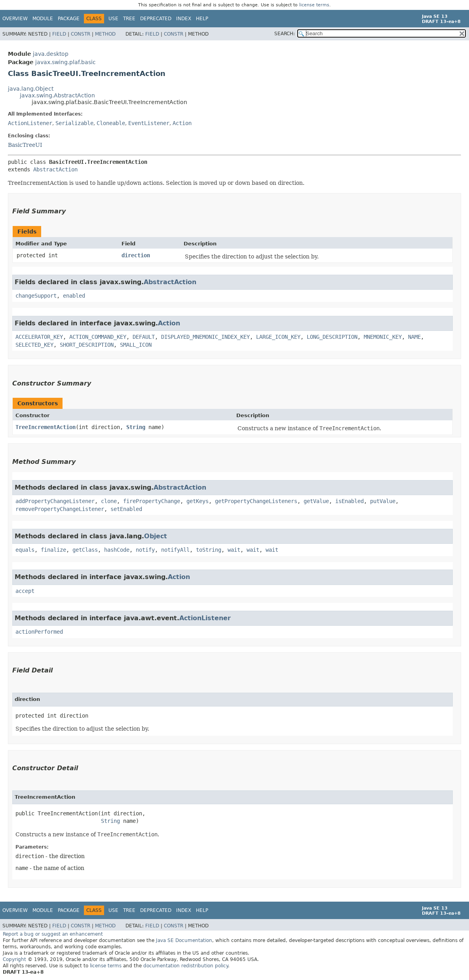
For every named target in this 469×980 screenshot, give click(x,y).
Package (69, 19)
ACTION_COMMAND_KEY (98, 337)
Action (182, 123)
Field (59, 34)
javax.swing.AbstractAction (57, 95)
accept (25, 591)
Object (156, 536)
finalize (53, 550)
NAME (414, 337)
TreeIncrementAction (46, 427)
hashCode (117, 550)
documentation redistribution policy (186, 966)
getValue (316, 501)
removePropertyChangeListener (60, 509)
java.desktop (51, 54)
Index (184, 19)
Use (113, 19)
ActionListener (30, 123)
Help (202, 19)
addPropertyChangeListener (55, 501)
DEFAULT (144, 337)
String (136, 427)
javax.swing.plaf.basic (66, 62)
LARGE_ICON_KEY (278, 337)
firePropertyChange (152, 501)
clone (109, 501)
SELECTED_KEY (34, 345)
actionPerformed (39, 632)
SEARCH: (285, 34)
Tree (129, 19)
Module (43, 19)
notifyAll (175, 550)
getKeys (197, 501)
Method (105, 34)
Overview (15, 19)
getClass (85, 550)
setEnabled (126, 509)
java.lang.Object (31, 89)
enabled (74, 296)
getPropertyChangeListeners (256, 501)
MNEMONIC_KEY (383, 337)
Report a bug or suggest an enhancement (53, 934)
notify (145, 550)
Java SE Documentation (184, 940)
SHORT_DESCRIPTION (87, 345)
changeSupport (36, 296)
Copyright (14, 959)
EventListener (149, 123)
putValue (383, 501)
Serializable (74, 123)
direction (136, 255)
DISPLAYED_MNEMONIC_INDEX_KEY (205, 337)
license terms (314, 5)
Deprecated (156, 19)
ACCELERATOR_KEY (39, 337)
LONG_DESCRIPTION (332, 337)
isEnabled (349, 501)
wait (234, 550)
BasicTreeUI (25, 145)
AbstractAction (55, 169)
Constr (81, 34)
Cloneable (111, 123)
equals (25, 550)
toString (209, 550)
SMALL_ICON (136, 345)
